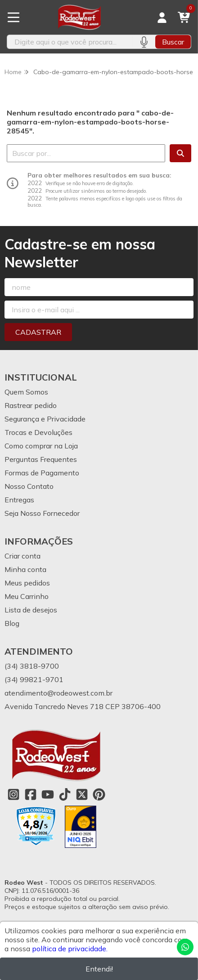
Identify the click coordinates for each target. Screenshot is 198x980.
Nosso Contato (29, 486)
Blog (12, 623)
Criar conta (22, 556)
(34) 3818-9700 (32, 666)
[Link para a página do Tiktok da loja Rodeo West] (65, 794)
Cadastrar (38, 332)
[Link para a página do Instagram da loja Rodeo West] (13, 794)
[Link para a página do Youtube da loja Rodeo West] (48, 794)
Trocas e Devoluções (38, 432)
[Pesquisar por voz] (144, 42)
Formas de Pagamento (42, 473)
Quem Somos (26, 392)
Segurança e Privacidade (45, 419)
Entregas (19, 500)
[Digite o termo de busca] (70, 42)
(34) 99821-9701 (34, 679)
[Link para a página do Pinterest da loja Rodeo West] (99, 794)
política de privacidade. (70, 949)
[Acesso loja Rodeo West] (162, 18)
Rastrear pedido (31, 405)
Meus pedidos (27, 583)
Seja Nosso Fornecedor (42, 513)
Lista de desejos (31, 610)
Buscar (173, 42)
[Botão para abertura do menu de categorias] (13, 18)
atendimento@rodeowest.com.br (58, 693)
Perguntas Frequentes (41, 459)
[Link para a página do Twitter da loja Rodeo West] (82, 794)
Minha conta (25, 569)
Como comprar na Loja (41, 446)
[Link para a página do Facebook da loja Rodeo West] (31, 794)
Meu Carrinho (27, 596)
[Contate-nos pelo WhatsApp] (185, 947)
